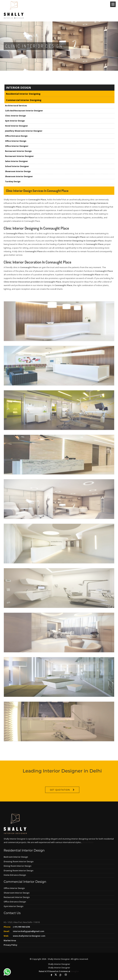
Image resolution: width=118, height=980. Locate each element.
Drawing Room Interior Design (19, 870)
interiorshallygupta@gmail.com (29, 931)
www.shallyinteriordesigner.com (29, 936)
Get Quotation (60, 802)
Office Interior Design (14, 888)
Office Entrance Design (15, 902)
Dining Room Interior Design (18, 866)
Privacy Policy (10, 945)
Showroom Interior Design (17, 893)
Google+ (75, 971)
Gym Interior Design (14, 906)
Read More (88, 842)
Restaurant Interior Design (17, 897)
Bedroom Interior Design (16, 857)
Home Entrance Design (15, 875)
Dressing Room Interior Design (19, 861)
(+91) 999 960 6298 (21, 927)
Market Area (10, 940)
